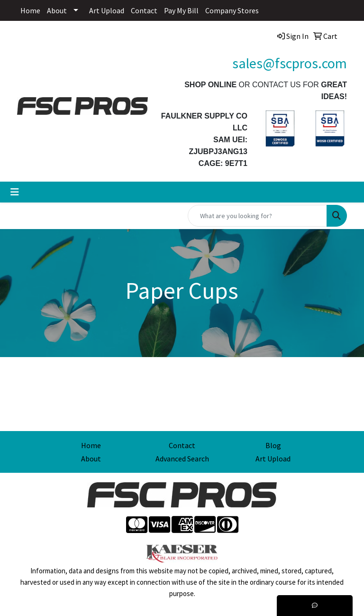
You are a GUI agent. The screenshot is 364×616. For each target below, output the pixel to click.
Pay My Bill (181, 10)
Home (30, 10)
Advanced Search (182, 459)
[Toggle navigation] (15, 192)
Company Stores (232, 10)
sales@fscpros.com (290, 63)
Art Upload (107, 10)
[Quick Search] (257, 216)
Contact (144, 10)
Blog (273, 445)
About (57, 10)
